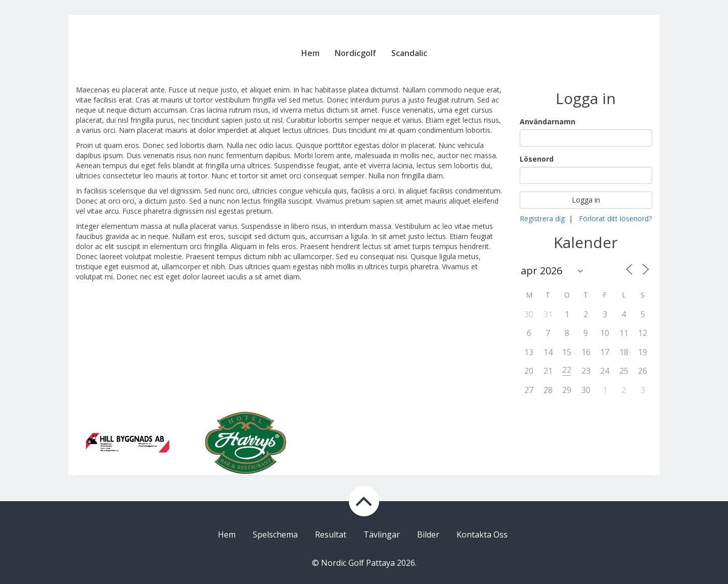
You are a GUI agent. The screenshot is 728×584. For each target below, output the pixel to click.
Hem (310, 53)
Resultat (331, 534)
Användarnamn (548, 121)
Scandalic (409, 53)
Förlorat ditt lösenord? (615, 218)
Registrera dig (542, 218)
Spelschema (275, 534)
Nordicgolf (355, 53)
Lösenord (537, 159)
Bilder (428, 534)
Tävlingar (382, 534)
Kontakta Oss (482, 534)
